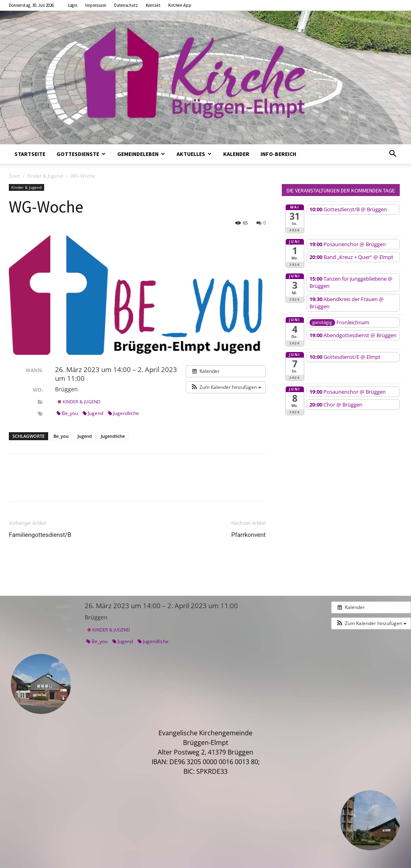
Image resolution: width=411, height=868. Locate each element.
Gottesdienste (81, 154)
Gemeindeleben (141, 154)
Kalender (236, 154)
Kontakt (153, 5)
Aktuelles (194, 154)
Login (73, 5)
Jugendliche (123, 413)
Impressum (96, 5)
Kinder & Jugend (45, 176)
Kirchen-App (180, 5)
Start (14, 176)
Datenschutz (126, 5)
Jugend (93, 413)
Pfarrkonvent (248, 535)
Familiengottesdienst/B (40, 535)
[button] (393, 154)
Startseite (30, 154)
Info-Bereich (278, 154)
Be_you (67, 413)
